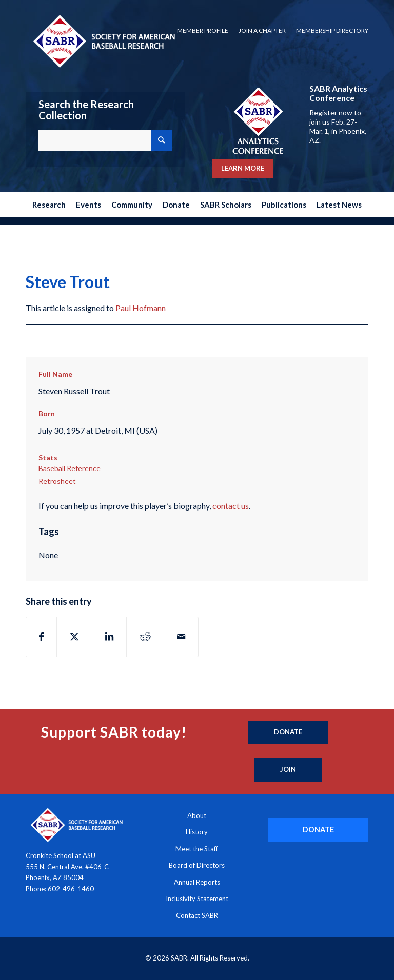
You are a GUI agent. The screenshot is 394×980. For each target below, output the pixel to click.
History (197, 832)
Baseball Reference (70, 468)
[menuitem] (203, 31)
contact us (231, 506)
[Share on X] (74, 637)
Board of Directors (197, 865)
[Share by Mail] (181, 637)
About (197, 815)
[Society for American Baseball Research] (103, 41)
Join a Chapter (262, 30)
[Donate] (288, 732)
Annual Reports (197, 882)
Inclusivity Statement (197, 899)
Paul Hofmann (141, 308)
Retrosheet (57, 481)
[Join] (288, 770)
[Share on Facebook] (41, 637)
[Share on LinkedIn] (109, 637)
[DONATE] (318, 830)
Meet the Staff (197, 849)
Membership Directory (332, 30)
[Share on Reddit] (145, 637)
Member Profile (203, 30)
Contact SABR (197, 915)
